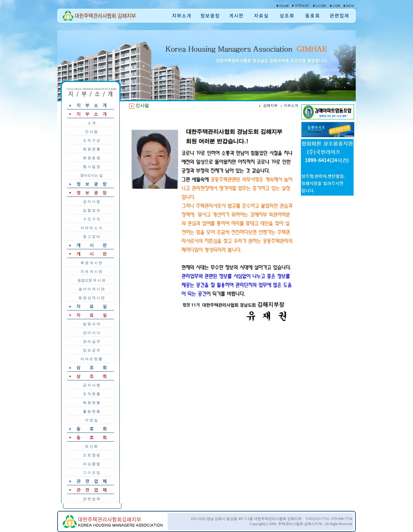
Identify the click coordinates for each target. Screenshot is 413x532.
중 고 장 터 (91, 237)
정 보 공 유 (91, 350)
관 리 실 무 (91, 342)
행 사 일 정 (91, 167)
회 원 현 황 (91, 149)
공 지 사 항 (91, 202)
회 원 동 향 (91, 158)
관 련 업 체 (91, 499)
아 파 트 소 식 (91, 228)
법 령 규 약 (91, 324)
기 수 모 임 (91, 473)
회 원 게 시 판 (91, 263)
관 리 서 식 (91, 333)
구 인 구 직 (91, 219)
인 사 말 (91, 132)
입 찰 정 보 (91, 210)
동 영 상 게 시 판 (91, 298)
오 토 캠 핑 (91, 455)
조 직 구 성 (91, 140)
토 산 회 (91, 446)
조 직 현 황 (91, 394)
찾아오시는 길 (91, 175)
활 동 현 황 (91, 411)
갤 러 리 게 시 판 (91, 289)
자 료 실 (91, 420)
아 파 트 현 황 (91, 359)
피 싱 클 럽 (91, 464)
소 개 (91, 123)
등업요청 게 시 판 (91, 280)
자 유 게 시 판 (91, 272)
